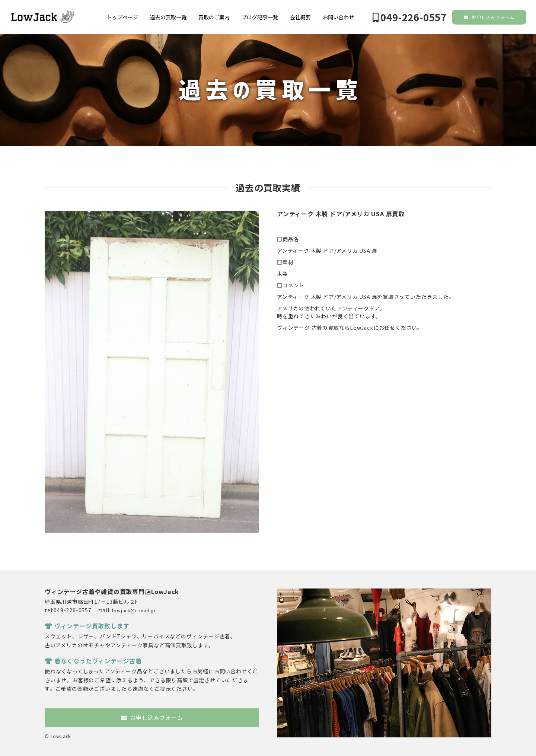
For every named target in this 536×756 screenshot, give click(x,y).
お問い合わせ (338, 17)
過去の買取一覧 (168, 17)
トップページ (122, 17)
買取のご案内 (214, 17)
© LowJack (58, 736)
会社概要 (300, 17)
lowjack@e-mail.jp (134, 610)
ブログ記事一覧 (260, 17)
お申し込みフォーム (489, 17)
